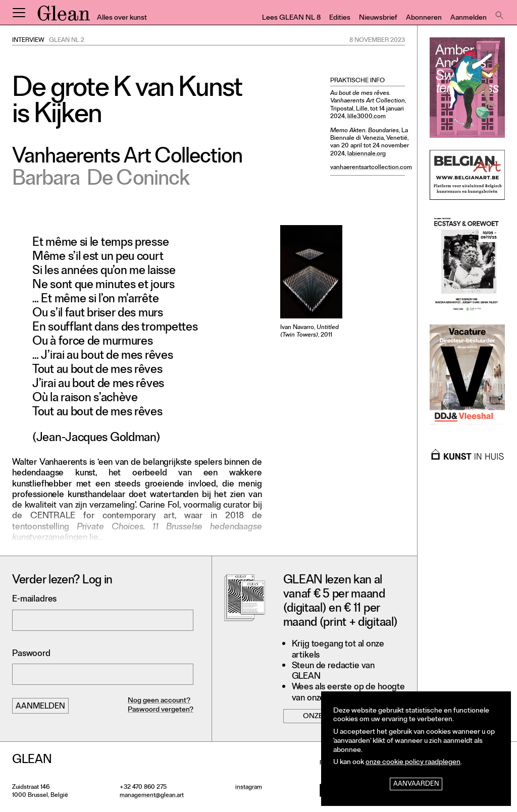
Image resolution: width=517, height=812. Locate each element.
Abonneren (424, 18)
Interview (28, 41)
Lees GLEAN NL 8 (291, 18)
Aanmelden (469, 18)
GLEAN (64, 17)
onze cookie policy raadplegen (413, 763)
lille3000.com (367, 117)
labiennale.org (367, 154)
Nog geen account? (159, 701)
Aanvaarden (416, 784)
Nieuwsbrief (378, 18)
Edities (340, 18)
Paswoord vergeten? (161, 710)
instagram (249, 788)
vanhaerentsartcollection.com (371, 168)
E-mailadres (34, 600)
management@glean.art (152, 796)
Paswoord (31, 654)
